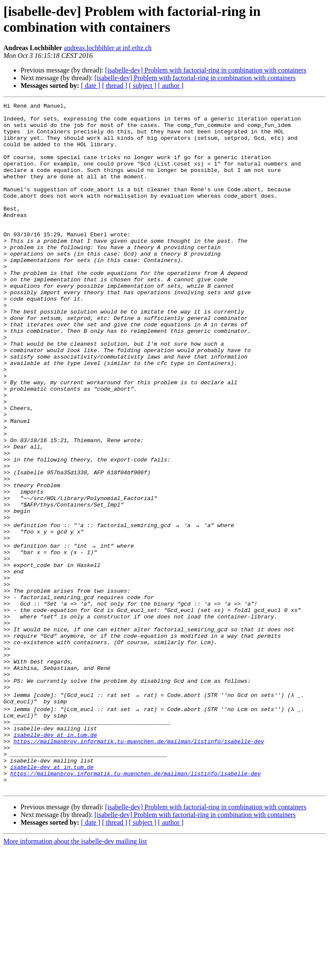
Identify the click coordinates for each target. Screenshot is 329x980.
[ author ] (171, 86)
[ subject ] (143, 86)
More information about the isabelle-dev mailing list (75, 972)
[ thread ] (115, 86)
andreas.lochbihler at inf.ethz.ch (108, 48)
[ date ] (91, 86)
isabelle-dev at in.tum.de (55, 856)
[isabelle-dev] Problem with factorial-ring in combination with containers (206, 70)
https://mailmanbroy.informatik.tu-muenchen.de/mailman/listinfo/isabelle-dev (139, 863)
